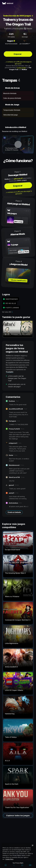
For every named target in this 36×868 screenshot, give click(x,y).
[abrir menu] (32, 3)
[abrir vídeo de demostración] (18, 144)
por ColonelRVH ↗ (25, 44)
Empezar (18, 54)
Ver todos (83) (7, 312)
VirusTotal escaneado (11, 44)
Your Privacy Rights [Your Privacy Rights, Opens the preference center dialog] (18, 863)
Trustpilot (10, 372)
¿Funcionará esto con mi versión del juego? (17, 385)
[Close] (33, 845)
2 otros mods (21, 68)
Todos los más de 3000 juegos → (18, 16)
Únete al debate (14, 512)
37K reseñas (11, 37)
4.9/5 (11, 34)
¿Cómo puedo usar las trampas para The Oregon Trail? (17, 378)
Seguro (11, 41)
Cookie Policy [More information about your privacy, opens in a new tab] (9, 859)
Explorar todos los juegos (18, 815)
